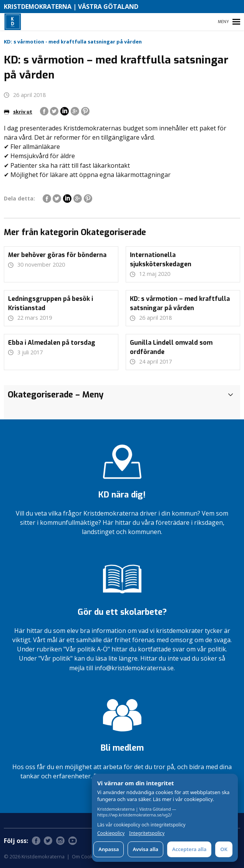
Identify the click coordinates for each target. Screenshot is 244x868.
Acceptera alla (189, 849)
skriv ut (18, 112)
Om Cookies (86, 856)
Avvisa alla (145, 849)
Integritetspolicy (147, 833)
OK (224, 849)
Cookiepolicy (111, 833)
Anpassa (109, 849)
